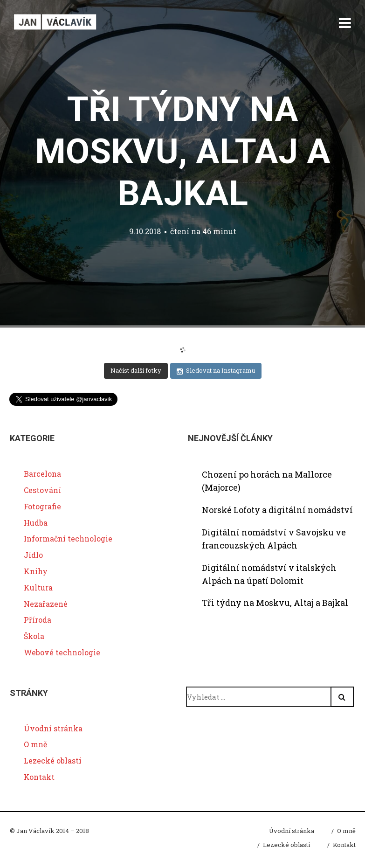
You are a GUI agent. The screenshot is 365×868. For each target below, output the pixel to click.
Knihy (36, 571)
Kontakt (39, 777)
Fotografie (42, 506)
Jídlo (33, 555)
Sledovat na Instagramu (216, 371)
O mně (35, 744)
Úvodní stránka (53, 728)
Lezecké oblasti (53, 760)
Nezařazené (46, 604)
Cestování (42, 490)
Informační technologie (68, 538)
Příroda (38, 620)
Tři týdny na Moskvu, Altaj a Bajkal (183, 151)
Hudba (36, 523)
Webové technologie (62, 652)
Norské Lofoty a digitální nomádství (277, 510)
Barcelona (42, 474)
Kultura (38, 587)
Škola (34, 636)
